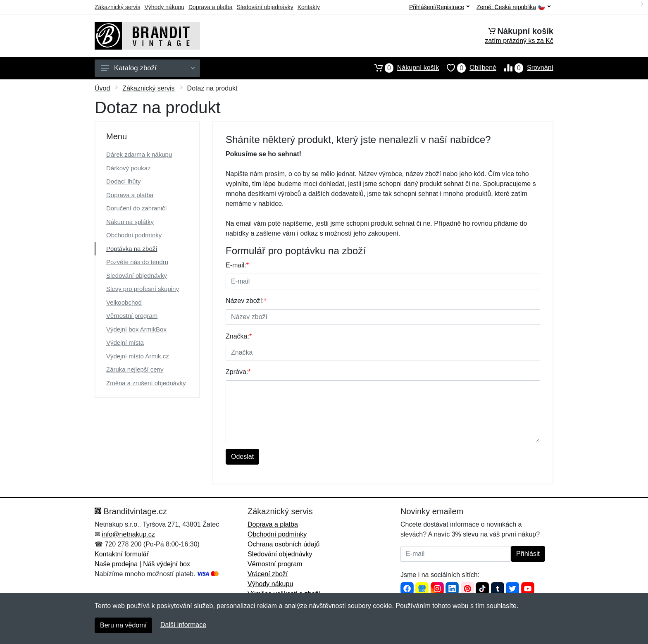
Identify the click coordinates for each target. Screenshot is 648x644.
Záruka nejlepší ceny (135, 369)
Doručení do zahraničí (137, 208)
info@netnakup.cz (128, 534)
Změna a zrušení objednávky (146, 383)
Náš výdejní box (167, 564)
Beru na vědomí (123, 625)
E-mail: (237, 265)
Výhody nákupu (164, 7)
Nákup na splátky (130, 222)
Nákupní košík (403, 68)
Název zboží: (246, 301)
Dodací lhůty (123, 181)
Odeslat (242, 457)
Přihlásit (528, 554)
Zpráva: (238, 372)
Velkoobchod (124, 302)
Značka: (239, 336)
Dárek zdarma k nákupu (139, 154)
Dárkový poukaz (129, 168)
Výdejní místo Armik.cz (138, 356)
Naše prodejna (116, 564)
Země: (513, 7)
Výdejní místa (125, 342)
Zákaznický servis (117, 7)
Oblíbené (468, 68)
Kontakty (309, 7)
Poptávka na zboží (132, 249)
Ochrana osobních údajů (283, 544)
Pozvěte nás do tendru (137, 262)
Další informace (183, 625)
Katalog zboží (148, 68)
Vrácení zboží (268, 574)
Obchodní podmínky (134, 235)
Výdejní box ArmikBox (136, 329)
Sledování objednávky (265, 7)
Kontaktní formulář (122, 554)
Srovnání (525, 68)
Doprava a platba (211, 7)
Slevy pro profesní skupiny (143, 289)
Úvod (102, 88)
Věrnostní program (132, 316)
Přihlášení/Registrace (439, 7)
